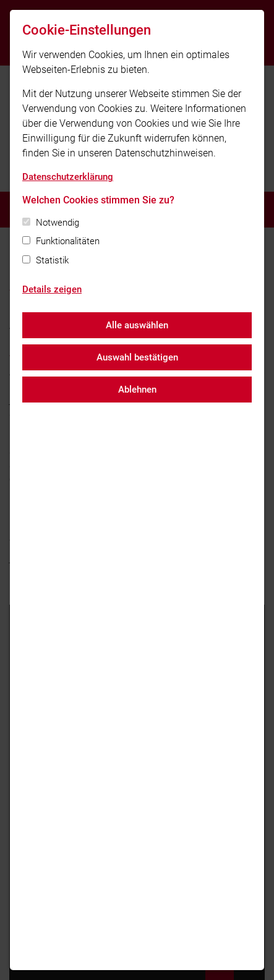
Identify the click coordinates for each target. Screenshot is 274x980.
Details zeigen (52, 289)
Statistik (52, 260)
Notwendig (58, 223)
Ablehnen (137, 390)
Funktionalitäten (68, 241)
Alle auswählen (137, 325)
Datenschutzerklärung (68, 177)
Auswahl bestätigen (137, 357)
